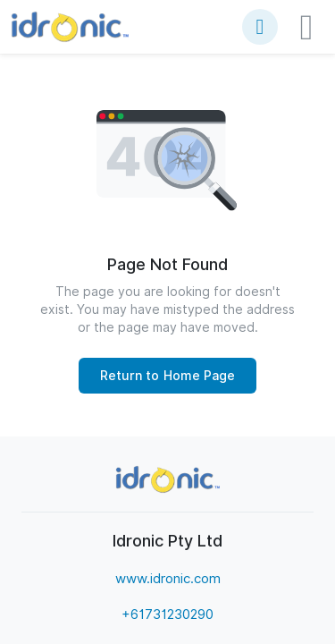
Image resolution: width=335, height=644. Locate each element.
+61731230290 (167, 614)
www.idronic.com (168, 579)
